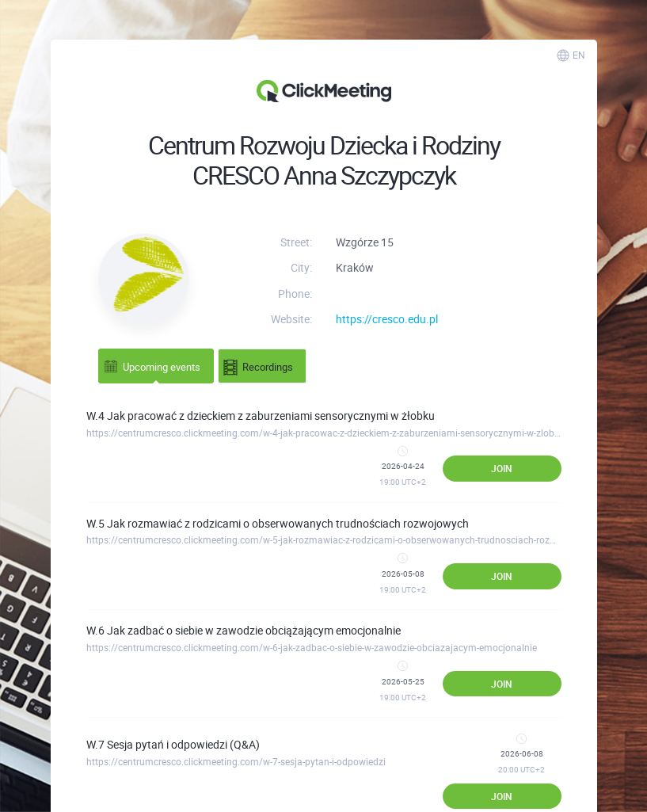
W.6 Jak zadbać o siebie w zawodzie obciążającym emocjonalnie (244, 630)
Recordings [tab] (258, 367)
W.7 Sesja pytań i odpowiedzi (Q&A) (173, 744)
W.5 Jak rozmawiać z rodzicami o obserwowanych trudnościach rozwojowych (278, 523)
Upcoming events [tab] (152, 366)
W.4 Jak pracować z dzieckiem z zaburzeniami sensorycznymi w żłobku (261, 416)
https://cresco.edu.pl (387, 319)
